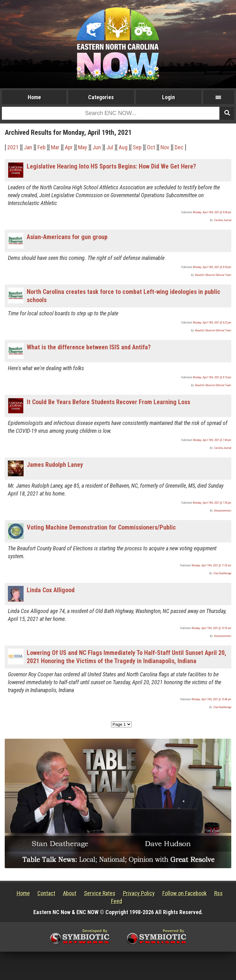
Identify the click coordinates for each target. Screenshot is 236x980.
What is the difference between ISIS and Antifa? (89, 347)
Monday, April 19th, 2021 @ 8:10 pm (212, 377)
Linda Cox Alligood (51, 590)
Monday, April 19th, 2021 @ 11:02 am (211, 565)
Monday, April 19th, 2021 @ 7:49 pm (212, 440)
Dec (179, 147)
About (70, 893)
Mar (55, 147)
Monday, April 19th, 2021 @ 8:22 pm (212, 323)
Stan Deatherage (222, 573)
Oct (151, 147)
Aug (123, 147)
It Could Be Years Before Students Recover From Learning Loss (108, 402)
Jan (28, 147)
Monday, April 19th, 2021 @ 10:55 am (211, 628)
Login (169, 97)
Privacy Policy (139, 893)
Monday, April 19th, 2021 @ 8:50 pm (212, 267)
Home (34, 97)
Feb (42, 147)
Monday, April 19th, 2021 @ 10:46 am (211, 699)
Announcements (223, 511)
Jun (97, 147)
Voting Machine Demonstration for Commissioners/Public (101, 527)
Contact (46, 893)
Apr (69, 147)
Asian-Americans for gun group (67, 237)
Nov (165, 147)
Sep (137, 147)
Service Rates (100, 893)
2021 (13, 147)
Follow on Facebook (185, 893)
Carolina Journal (223, 220)
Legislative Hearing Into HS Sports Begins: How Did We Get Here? (111, 166)
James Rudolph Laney (55, 465)
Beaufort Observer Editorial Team (213, 275)
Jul (110, 147)
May (83, 147)
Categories (101, 97)
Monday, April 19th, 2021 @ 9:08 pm (212, 212)
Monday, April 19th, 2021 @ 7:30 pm (212, 503)
